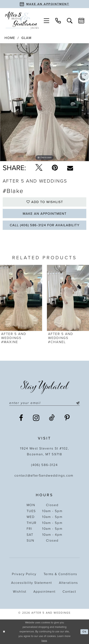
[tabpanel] (44, 102)
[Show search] (70, 20)
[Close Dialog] (4, 632)
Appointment (44, 592)
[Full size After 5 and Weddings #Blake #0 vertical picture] (44, 102)
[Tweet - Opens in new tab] (39, 168)
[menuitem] (47, 20)
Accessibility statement (31, 583)
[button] (47, 20)
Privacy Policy (24, 574)
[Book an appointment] (44, 4)
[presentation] (21, 298)
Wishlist (20, 592)
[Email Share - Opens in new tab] (70, 168)
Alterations (68, 583)
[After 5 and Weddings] (22, 20)
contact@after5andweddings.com (44, 476)
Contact (69, 592)
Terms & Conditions (60, 574)
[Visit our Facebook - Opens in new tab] (21, 418)
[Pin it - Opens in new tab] (55, 168)
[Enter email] (44, 403)
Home (10, 38)
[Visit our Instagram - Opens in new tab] (36, 418)
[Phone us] (58, 20)
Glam (26, 38)
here (44, 641)
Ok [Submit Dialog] (84, 632)
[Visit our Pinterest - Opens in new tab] (67, 418)
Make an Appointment (45, 214)
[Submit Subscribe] (77, 403)
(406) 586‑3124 (44, 465)
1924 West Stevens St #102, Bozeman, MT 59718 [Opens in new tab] (44, 451)
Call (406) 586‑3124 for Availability (45, 225)
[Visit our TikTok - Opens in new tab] (52, 418)
